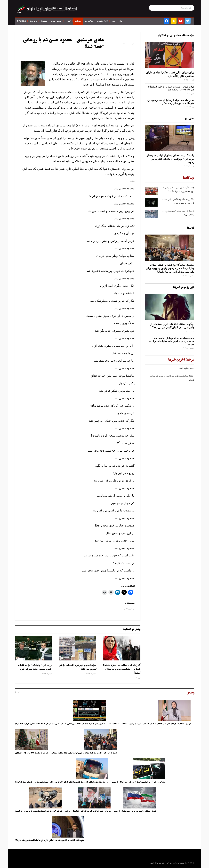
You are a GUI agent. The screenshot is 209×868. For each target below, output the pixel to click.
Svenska (21, 21)
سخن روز (189, 119)
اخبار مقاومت (102, 21)
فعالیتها (44, 21)
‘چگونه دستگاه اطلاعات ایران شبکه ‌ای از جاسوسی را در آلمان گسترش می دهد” (172, 326)
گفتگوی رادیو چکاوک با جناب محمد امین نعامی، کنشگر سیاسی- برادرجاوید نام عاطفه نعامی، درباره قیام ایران (60, 724)
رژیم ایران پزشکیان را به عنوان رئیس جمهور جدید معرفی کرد (35, 667)
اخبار (114, 21)
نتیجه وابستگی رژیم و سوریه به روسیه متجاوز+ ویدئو (135, 811)
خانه (121, 21)
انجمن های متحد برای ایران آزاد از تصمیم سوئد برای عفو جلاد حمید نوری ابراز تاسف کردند (170, 102)
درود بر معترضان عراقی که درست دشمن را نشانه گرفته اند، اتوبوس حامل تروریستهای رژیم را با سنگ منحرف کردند (62, 782)
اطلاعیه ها (89, 21)
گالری (68, 21)
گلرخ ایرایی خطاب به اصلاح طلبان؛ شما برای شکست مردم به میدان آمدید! (122, 669)
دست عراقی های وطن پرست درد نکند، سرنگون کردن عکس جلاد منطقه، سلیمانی (84, 753)
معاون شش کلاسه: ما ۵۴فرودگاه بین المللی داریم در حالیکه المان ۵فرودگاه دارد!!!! (49, 840)
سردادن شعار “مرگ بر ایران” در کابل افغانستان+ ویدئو (88, 811)
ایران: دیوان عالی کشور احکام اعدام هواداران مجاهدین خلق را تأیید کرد (170, 74)
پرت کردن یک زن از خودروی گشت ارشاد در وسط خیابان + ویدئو (139, 782)
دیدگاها (78, 21)
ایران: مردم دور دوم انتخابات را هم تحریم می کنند (78, 667)
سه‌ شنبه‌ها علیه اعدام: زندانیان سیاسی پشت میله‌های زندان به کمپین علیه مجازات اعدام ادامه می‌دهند (172, 341)
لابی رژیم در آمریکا (184, 287)
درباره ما (33, 21)
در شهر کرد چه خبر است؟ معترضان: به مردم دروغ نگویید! (38, 811)
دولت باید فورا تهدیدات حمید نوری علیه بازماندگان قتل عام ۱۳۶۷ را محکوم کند (171, 88)
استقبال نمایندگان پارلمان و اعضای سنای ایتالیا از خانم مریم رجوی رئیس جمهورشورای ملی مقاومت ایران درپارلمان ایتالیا (170, 268)
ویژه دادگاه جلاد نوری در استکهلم (176, 36)
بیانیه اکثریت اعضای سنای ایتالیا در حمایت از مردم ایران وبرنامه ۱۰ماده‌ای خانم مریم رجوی (170, 159)
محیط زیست (56, 21)
